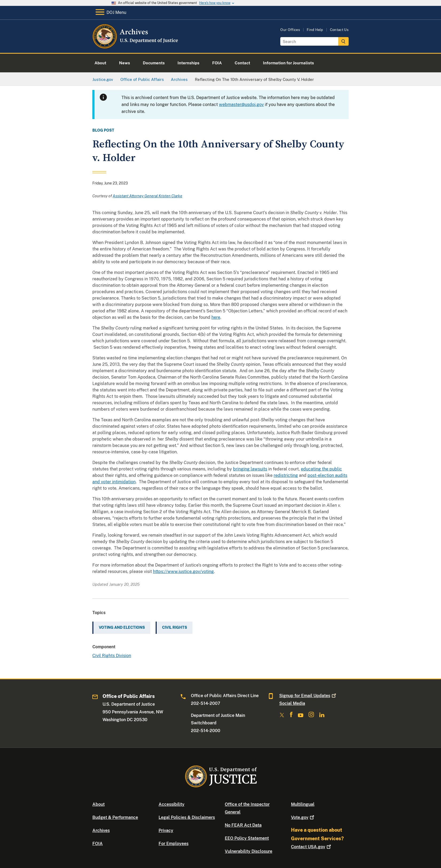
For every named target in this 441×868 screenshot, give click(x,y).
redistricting (286, 475)
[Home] (136, 47)
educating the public (321, 469)
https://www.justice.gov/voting (183, 572)
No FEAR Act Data (243, 825)
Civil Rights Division (112, 656)
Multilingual (303, 804)
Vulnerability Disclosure (249, 851)
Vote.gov (303, 817)
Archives (101, 830)
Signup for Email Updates (308, 696)
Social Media (292, 703)
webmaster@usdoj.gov (241, 105)
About (99, 804)
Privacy (166, 830)
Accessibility (172, 804)
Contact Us (339, 30)
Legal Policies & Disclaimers (187, 817)
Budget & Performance (115, 817)
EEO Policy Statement (247, 838)
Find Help (315, 30)
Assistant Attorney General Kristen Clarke (147, 196)
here (216, 317)
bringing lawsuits (250, 469)
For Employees (174, 844)
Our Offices (290, 30)
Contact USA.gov (312, 847)
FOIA (98, 844)
